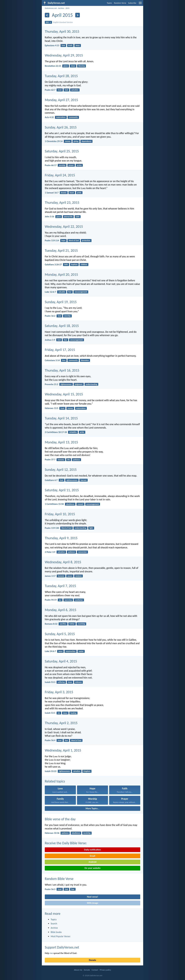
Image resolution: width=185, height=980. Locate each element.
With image (93, 903)
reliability (73, 432)
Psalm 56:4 (50, 740)
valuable (62, 292)
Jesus (78, 45)
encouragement (81, 292)
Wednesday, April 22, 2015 (64, 226)
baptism (74, 264)
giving (76, 141)
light (91, 528)
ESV (48, 22)
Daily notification (92, 850)
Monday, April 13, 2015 (61, 442)
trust (60, 90)
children (84, 264)
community (73, 117)
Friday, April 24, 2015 (60, 175)
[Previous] (47, 15)
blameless (85, 360)
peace (70, 576)
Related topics (55, 781)
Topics (109, 3)
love (63, 45)
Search (54, 924)
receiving (81, 624)
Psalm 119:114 (52, 240)
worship (62, 165)
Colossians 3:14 (52, 360)
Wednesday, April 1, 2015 (63, 750)
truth (70, 45)
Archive (61, 8)
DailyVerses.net (51, 8)
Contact (95, 970)
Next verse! (92, 897)
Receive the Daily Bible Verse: (66, 843)
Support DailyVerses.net (62, 947)
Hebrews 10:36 (52, 833)
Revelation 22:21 (53, 66)
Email (93, 856)
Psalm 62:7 (50, 90)
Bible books (56, 932)
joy (60, 600)
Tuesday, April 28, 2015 (61, 76)
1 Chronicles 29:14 (54, 141)
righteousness (66, 384)
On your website (93, 868)
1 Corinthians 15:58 (54, 504)
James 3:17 (50, 576)
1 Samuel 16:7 (52, 193)
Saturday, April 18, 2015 (62, 326)
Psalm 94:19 (51, 600)
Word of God (74, 240)
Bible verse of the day (60, 819)
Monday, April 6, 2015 (61, 610)
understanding (91, 384)
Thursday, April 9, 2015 (61, 538)
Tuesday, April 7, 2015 (60, 586)
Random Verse (120, 3)
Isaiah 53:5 (50, 713)
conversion (82, 552)
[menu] (140, 4)
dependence (87, 141)
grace (66, 66)
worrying (68, 600)
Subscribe (132, 3)
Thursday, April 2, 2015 (61, 723)
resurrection (71, 651)
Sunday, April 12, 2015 (61, 470)
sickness (79, 682)
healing (73, 713)
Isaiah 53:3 (50, 682)
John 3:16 (49, 216)
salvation (75, 90)
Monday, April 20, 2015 (61, 274)
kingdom (87, 771)
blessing (82, 66)
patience (76, 460)
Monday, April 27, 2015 (61, 100)
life (69, 460)
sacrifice (63, 624)
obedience (70, 504)
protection (86, 240)
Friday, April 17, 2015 (60, 350)
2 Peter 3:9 (50, 552)
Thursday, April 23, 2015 (62, 202)
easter (81, 651)
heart (72, 193)
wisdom (79, 576)
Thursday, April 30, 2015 (62, 31)
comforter (79, 600)
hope (63, 240)
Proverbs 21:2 (51, 384)
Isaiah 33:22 (51, 771)
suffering (61, 682)
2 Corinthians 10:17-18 (56, 432)
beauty (64, 193)
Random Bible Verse (59, 879)
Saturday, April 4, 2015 (61, 661)
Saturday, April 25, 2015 (62, 151)
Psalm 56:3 (50, 889)
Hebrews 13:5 (51, 408)
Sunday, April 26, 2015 (61, 127)
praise (79, 165)
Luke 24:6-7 (50, 651)
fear (70, 292)
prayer (71, 165)
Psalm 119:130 (52, 528)
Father (72, 624)
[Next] (78, 15)
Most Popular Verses (60, 936)
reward (80, 504)
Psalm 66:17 (51, 165)
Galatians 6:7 (51, 480)
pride (79, 193)
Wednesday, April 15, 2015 (64, 394)
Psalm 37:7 (50, 460)
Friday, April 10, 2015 (60, 514)
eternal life (68, 217)
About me (78, 970)
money (68, 141)
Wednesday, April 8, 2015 (63, 562)
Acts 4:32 (49, 117)
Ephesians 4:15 (52, 45)
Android (92, 862)
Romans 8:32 (51, 624)
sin (59, 713)
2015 (67, 8)
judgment (79, 384)
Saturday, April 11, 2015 (62, 490)
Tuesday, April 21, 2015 (61, 250)
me (51, 953)
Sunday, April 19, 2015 (61, 302)
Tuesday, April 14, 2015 (61, 418)
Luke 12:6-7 (50, 292)
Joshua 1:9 (50, 340)
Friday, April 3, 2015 (59, 692)
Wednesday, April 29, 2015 (64, 55)
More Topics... (92, 808)
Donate (92, 960)
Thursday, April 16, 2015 (62, 370)
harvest (84, 480)
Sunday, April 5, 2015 (60, 634)
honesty (61, 460)
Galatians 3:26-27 (53, 264)
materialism (61, 117)
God (66, 90)
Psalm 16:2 (50, 316)
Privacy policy (105, 970)
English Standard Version (63, 22)
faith (78, 217)
